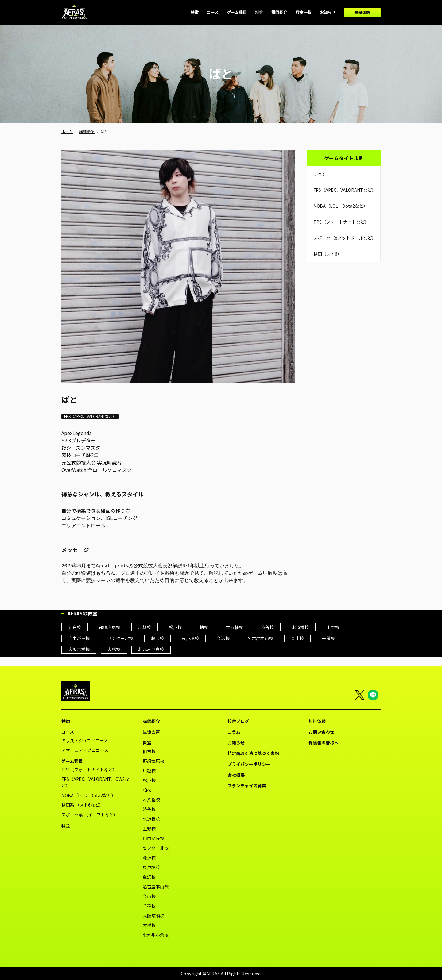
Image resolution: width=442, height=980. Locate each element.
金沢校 (223, 638)
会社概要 (236, 775)
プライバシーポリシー (249, 764)
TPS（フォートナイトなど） (341, 222)
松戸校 (175, 627)
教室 (147, 743)
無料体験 (362, 12)
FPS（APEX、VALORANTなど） (345, 190)
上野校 (333, 627)
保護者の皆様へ (324, 743)
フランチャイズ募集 (247, 785)
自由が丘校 (79, 638)
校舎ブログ (238, 721)
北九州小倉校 (151, 649)
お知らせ (236, 743)
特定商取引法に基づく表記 (253, 753)
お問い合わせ (321, 732)
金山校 (297, 638)
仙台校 (75, 627)
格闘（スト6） (328, 254)
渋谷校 (267, 627)
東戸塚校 (190, 638)
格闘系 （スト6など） (82, 805)
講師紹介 (151, 721)
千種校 (328, 638)
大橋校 (114, 649)
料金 (66, 825)
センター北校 (120, 638)
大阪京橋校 (79, 649)
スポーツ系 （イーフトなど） (90, 815)
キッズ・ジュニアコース (85, 740)
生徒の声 (151, 732)
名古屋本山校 (260, 638)
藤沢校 (157, 638)
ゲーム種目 (72, 761)
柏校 (204, 627)
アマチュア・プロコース (85, 750)
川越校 (145, 627)
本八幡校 (235, 627)
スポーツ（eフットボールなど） (345, 238)
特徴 (66, 721)
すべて (320, 174)
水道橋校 (300, 627)
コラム (234, 732)
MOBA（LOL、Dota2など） (341, 206)
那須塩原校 (110, 627)
